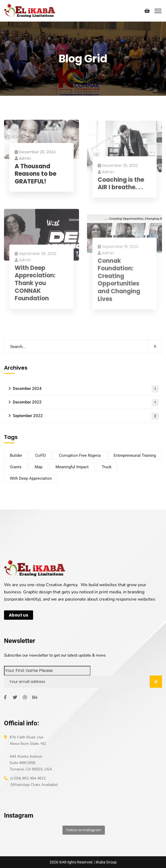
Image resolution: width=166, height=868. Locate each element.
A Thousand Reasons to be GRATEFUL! (35, 175)
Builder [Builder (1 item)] (16, 455)
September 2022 (86, 416)
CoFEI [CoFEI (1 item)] (41, 455)
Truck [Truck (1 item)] (107, 467)
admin (23, 160)
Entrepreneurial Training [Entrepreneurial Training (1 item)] (135, 455)
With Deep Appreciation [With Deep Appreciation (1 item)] (31, 478)
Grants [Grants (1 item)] (16, 467)
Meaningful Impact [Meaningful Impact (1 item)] (72, 467)
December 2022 (86, 403)
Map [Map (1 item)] (39, 467)
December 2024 (86, 389)
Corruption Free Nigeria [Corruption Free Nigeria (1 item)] (80, 455)
